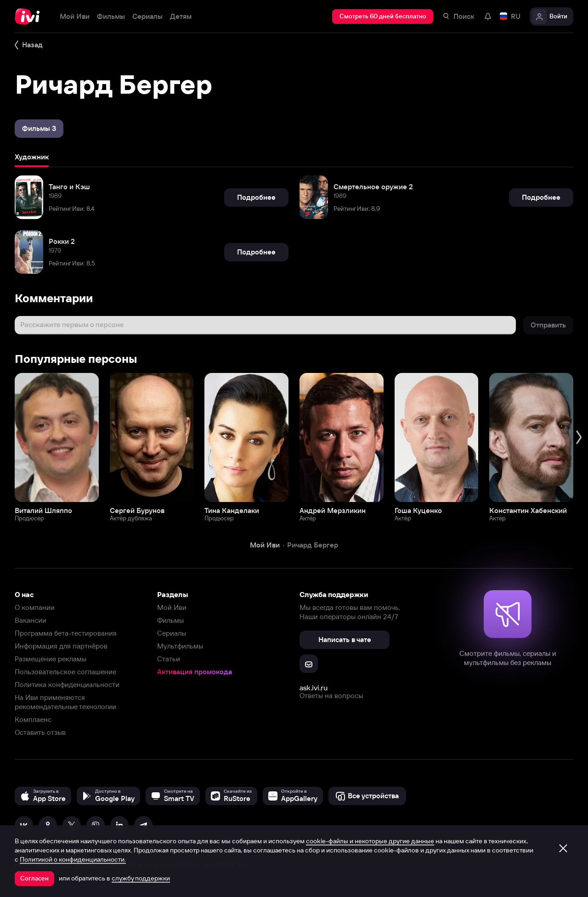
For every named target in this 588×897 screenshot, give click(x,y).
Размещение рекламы (51, 659)
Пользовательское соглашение (65, 672)
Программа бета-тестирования (66, 633)
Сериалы (172, 633)
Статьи (169, 659)
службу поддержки (141, 878)
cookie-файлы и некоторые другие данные (370, 841)
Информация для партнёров (61, 646)
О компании (35, 607)
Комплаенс (33, 719)
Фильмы (170, 620)
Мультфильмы (180, 646)
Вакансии (31, 620)
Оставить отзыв (40, 732)
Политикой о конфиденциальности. (73, 859)
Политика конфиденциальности (67, 685)
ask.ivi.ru (314, 688)
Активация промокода (195, 672)
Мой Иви (172, 607)
